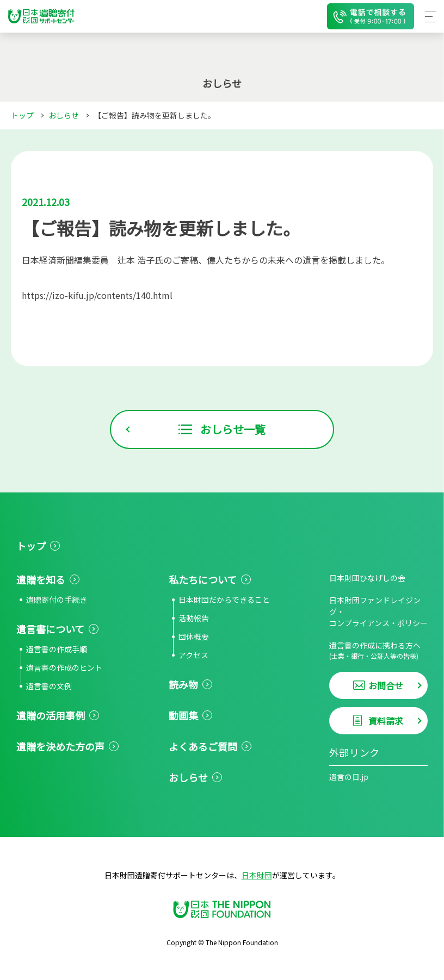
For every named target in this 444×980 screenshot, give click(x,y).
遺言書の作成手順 (57, 649)
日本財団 (257, 875)
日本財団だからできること (224, 600)
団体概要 (194, 636)
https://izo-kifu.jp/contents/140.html (97, 295)
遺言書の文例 (49, 686)
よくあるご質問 (203, 746)
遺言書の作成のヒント (64, 667)
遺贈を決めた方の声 (60, 746)
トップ (22, 115)
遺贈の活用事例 (51, 715)
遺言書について (50, 629)
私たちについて (203, 579)
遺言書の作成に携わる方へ (378, 650)
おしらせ (64, 115)
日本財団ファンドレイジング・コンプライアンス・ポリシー (378, 611)
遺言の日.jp (349, 777)
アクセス (193, 655)
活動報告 (194, 618)
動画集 (183, 715)
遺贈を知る (41, 579)
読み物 (183, 684)
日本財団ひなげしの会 (367, 578)
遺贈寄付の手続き (57, 600)
